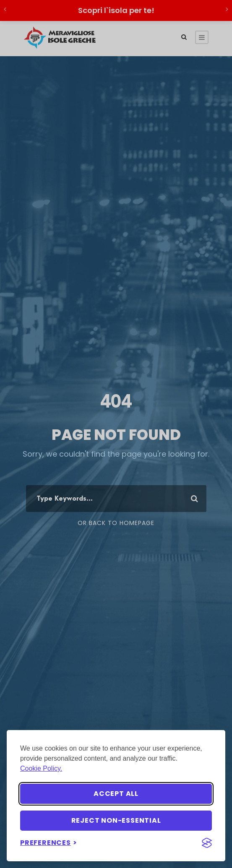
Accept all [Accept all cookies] (116, 794)
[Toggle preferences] (49, 843)
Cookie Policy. (41, 768)
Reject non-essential (116, 820)
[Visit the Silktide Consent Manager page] (207, 843)
